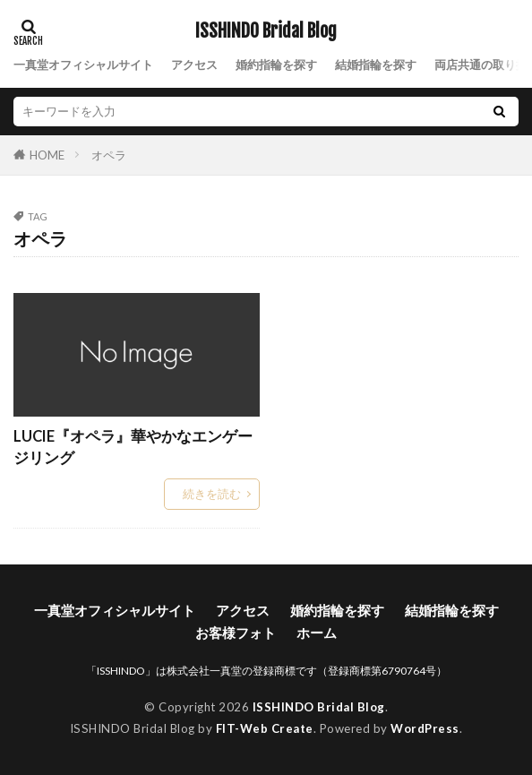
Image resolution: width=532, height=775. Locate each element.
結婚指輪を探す (376, 65)
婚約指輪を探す (276, 65)
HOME (47, 155)
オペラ (109, 155)
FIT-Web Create (265, 728)
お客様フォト (236, 633)
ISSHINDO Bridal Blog (266, 31)
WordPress (425, 728)
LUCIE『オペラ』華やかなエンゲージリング (133, 448)
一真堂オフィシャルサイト (83, 65)
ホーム (317, 633)
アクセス (194, 65)
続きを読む (212, 494)
